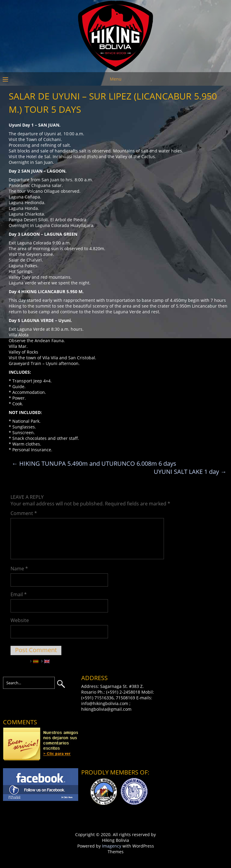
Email (19, 594)
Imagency (112, 846)
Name (19, 569)
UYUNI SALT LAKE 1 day (190, 472)
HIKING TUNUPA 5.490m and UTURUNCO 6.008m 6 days (94, 463)
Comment (24, 513)
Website (20, 620)
